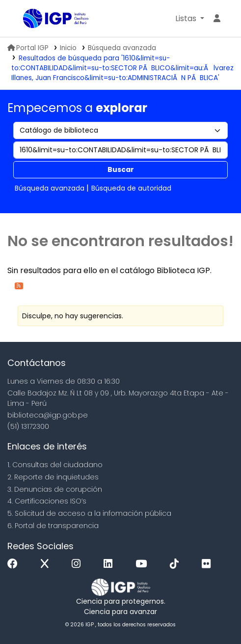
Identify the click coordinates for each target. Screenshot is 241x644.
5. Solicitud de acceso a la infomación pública (89, 513)
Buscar (121, 169)
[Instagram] (79, 564)
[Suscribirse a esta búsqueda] (19, 285)
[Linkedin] (110, 564)
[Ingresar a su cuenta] (217, 19)
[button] (190, 19)
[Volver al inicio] (212, 614)
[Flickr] (209, 564)
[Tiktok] (177, 564)
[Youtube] (144, 564)
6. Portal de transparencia (53, 526)
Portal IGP (28, 48)
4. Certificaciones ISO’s (47, 501)
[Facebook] (15, 564)
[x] (47, 564)
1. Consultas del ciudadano (55, 465)
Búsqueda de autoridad (131, 188)
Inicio (68, 48)
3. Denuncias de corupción (55, 489)
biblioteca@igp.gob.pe (48, 415)
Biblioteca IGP (27, 19)
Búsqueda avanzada (122, 48)
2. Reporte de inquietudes (53, 477)
